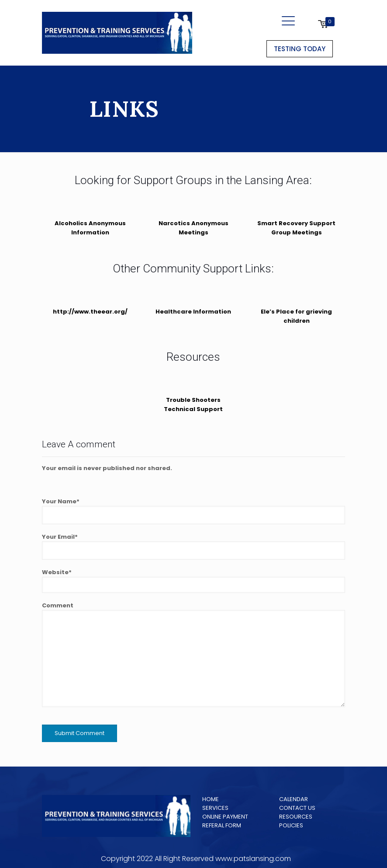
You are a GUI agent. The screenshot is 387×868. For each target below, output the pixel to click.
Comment (193, 654)
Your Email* (193, 546)
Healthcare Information (193, 312)
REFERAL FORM (222, 825)
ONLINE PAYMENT (225, 817)
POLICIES (291, 825)
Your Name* (193, 511)
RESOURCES (296, 817)
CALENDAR (294, 799)
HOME (211, 799)
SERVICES (215, 808)
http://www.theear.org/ (90, 312)
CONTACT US (297, 808)
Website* (193, 580)
